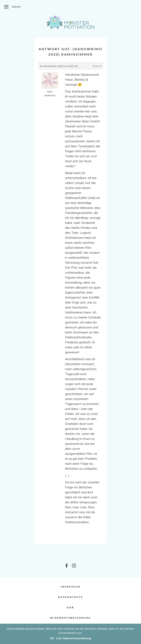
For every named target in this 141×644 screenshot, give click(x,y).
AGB (70, 607)
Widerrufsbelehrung (70, 618)
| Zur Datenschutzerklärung (74, 638)
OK (52, 638)
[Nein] (136, 634)
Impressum (70, 587)
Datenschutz (70, 597)
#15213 (97, 66)
